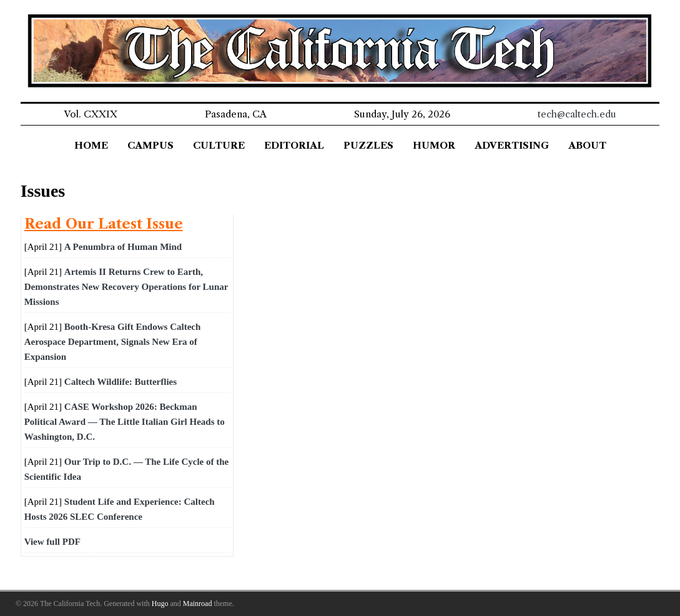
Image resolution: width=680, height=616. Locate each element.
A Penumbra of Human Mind (123, 247)
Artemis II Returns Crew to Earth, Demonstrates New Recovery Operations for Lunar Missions (126, 287)
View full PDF (52, 542)
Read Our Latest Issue (104, 224)
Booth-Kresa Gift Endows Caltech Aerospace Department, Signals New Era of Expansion (113, 342)
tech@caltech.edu (577, 114)
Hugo (160, 604)
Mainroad (198, 604)
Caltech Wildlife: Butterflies (121, 382)
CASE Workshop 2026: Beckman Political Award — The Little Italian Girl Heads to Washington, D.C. (125, 422)
